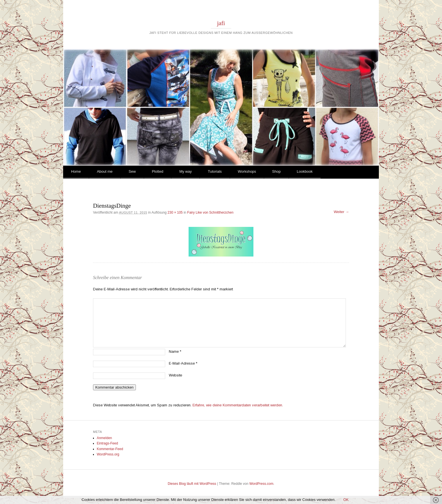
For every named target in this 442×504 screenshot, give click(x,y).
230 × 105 (175, 212)
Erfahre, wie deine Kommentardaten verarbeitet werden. (238, 405)
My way (185, 171)
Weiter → (341, 212)
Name (175, 351)
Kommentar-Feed (110, 449)
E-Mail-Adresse (183, 363)
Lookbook (305, 171)
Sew (132, 171)
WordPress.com (261, 484)
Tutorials (215, 171)
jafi (221, 23)
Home (76, 171)
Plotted (158, 171)
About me (105, 171)
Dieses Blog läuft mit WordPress (192, 484)
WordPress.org (108, 454)
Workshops (247, 171)
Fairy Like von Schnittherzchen (210, 212)
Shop (276, 171)
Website (175, 375)
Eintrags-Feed (107, 443)
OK (346, 500)
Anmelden (104, 438)
